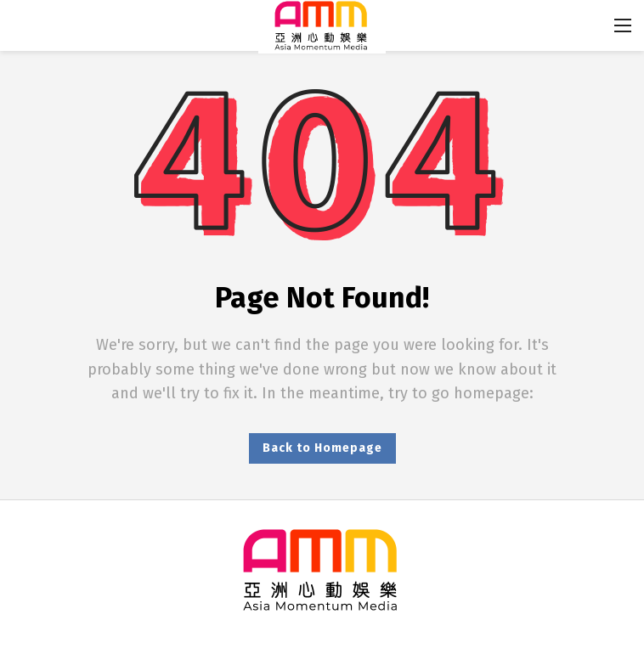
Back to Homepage (322, 448)
